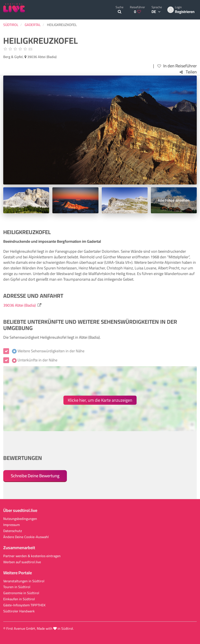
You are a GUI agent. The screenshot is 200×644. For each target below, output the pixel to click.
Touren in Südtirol (17, 587)
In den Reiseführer (177, 66)
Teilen (188, 72)
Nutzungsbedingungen (20, 519)
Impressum (11, 525)
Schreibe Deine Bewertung (35, 476)
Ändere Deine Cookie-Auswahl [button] (26, 537)
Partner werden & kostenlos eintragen (32, 556)
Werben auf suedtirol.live (22, 562)
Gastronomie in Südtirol (21, 593)
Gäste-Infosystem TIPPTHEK (24, 605)
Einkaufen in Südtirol (19, 599)
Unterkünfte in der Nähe (35, 360)
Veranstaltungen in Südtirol (24, 581)
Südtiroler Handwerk (19, 611)
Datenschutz (13, 531)
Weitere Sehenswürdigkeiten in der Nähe (48, 351)
